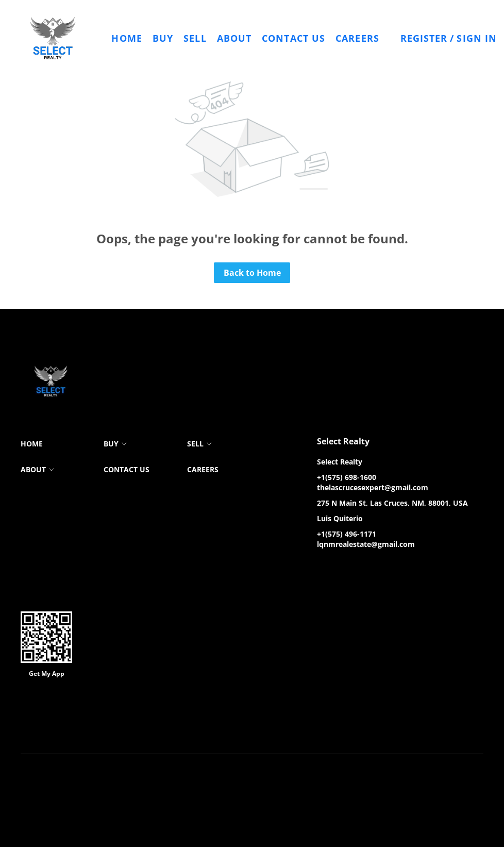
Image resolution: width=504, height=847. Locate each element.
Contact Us (293, 38)
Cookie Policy (149, 728)
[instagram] (366, 568)
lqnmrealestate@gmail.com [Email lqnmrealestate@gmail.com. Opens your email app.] (366, 544)
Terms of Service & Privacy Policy (71, 728)
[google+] (387, 568)
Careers (357, 38)
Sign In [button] (477, 38)
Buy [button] (163, 38)
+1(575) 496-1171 (347, 534)
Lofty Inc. (72, 712)
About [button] (234, 38)
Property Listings (267, 728)
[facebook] (325, 568)
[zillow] (345, 568)
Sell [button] (195, 38)
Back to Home (252, 273)
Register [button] (424, 38)
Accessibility (352, 728)
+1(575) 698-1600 (347, 477)
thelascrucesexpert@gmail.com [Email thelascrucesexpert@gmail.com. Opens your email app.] (373, 487)
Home (127, 38)
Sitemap (313, 728)
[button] (53, 38)
